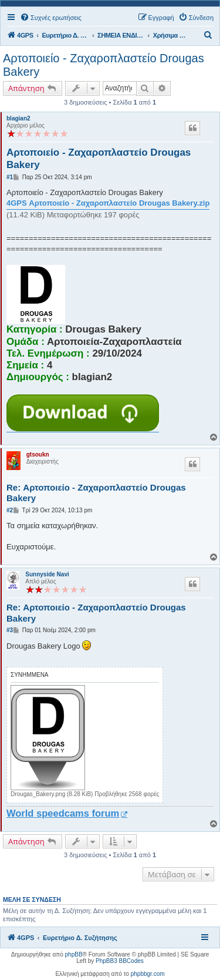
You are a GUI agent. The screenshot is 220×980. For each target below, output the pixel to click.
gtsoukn (38, 454)
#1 (10, 177)
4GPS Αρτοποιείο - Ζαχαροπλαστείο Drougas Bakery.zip (108, 203)
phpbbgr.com (148, 974)
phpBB (74, 954)
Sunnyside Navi (47, 574)
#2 (10, 510)
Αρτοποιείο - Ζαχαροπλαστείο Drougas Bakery (104, 65)
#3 (10, 630)
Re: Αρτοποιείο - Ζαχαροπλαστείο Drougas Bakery (96, 493)
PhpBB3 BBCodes (120, 961)
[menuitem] (51, 18)
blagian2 (18, 118)
